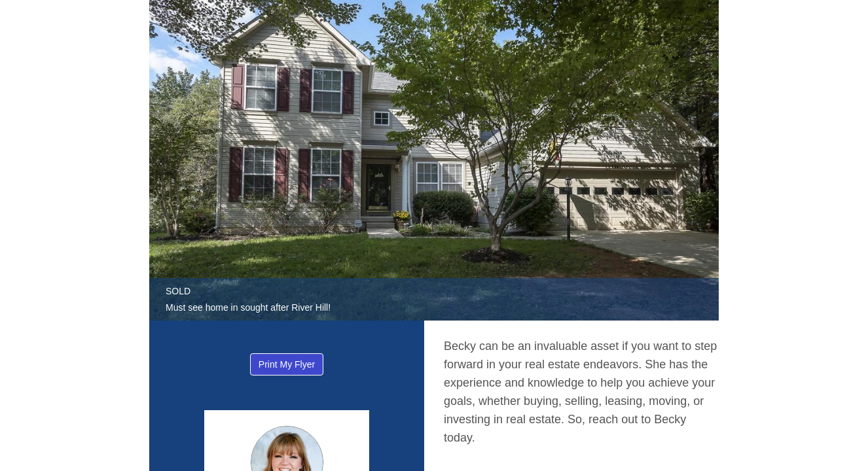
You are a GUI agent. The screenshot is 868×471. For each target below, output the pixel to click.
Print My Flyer (287, 364)
